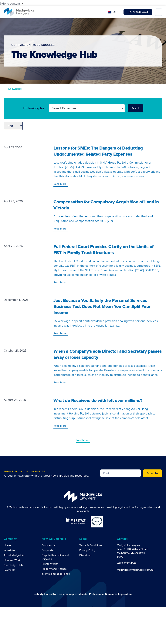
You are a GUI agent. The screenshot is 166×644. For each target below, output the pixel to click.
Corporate (47, 550)
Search (136, 108)
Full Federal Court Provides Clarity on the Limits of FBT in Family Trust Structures (103, 250)
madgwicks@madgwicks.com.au (135, 570)
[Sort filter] (13, 126)
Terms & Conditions (91, 545)
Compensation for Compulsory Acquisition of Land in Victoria (106, 205)
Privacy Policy (87, 550)
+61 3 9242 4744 (127, 563)
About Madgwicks (14, 555)
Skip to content (13, 3)
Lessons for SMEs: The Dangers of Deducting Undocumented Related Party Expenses (98, 151)
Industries (10, 550)
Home (7, 545)
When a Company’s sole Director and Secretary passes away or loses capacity (108, 354)
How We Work (12, 560)
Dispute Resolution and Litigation (55, 557)
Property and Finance (54, 569)
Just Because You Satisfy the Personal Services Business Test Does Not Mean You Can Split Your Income (102, 306)
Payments (9, 570)
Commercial (48, 545)
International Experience (56, 574)
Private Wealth (50, 564)
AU (115, 12)
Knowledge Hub (13, 565)
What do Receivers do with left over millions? (98, 400)
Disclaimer (85, 555)
